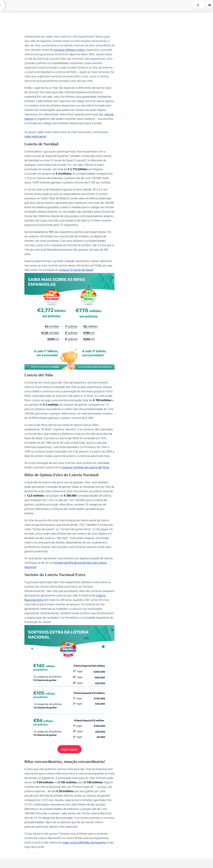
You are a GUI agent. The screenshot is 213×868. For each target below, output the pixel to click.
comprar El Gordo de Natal (76, 270)
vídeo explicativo (35, 136)
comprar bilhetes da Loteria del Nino (86, 467)
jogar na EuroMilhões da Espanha (84, 842)
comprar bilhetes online (69, 50)
